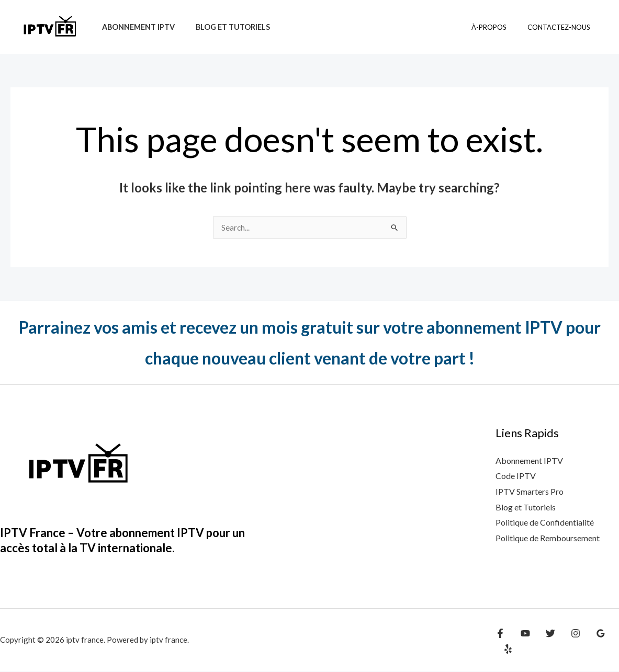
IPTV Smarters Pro (530, 492)
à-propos (500, 27)
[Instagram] (568, 642)
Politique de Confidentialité (545, 523)
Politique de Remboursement (548, 538)
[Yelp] (613, 642)
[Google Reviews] (590, 642)
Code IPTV (516, 476)
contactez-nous (562, 27)
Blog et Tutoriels (526, 508)
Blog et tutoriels (224, 27)
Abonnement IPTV (135, 27)
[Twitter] (545, 642)
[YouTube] (523, 642)
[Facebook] (500, 642)
